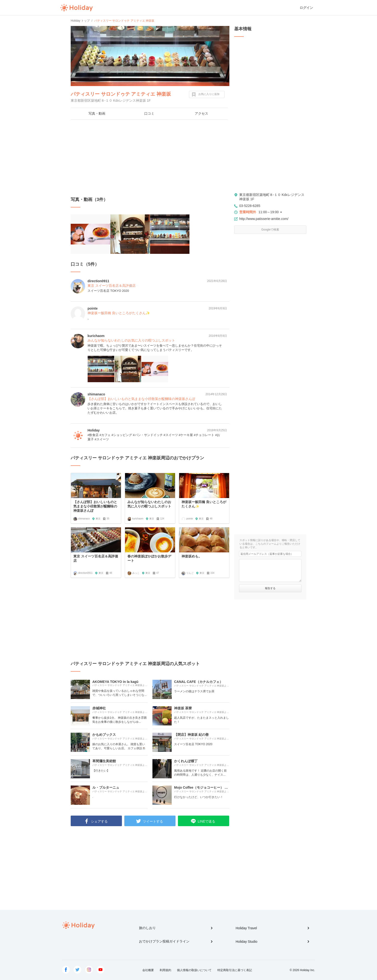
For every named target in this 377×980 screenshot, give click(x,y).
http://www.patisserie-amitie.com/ (264, 219)
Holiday (76, 8)
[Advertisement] (150, 158)
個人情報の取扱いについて (194, 970)
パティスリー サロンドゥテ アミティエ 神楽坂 (121, 94)
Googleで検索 (270, 230)
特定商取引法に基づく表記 (235, 970)
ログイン (306, 8)
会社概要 (148, 970)
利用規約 (165, 970)
